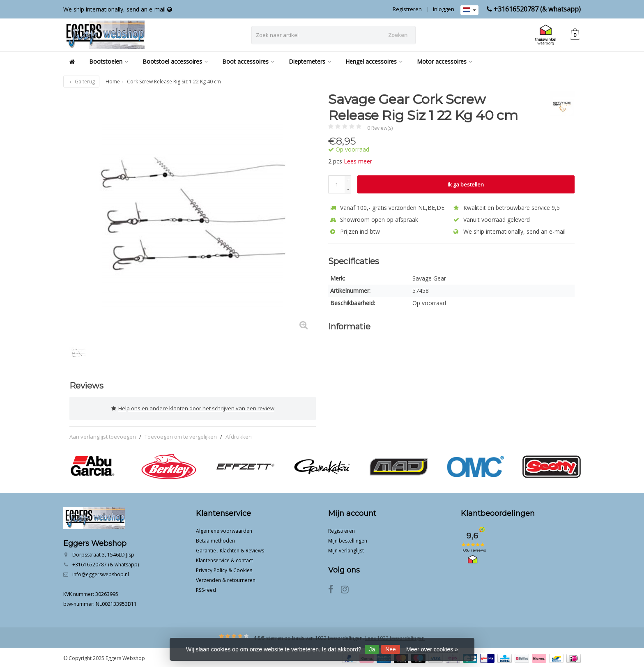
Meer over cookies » (432, 649)
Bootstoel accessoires (175, 61)
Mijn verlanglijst (346, 549)
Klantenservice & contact (224, 558)
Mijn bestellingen (348, 539)
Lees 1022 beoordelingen (395, 636)
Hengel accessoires (374, 61)
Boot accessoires (248, 61)
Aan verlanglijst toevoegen (103, 435)
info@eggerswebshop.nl (101, 572)
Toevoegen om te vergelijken (181, 435)
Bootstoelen (109, 61)
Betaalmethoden (215, 539)
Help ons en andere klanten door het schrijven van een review (193, 407)
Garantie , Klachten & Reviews (230, 549)
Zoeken (398, 35)
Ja (372, 649)
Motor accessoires (445, 61)
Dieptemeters (310, 61)
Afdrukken (239, 435)
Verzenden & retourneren (226, 578)
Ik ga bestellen (466, 184)
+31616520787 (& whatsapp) (537, 9)
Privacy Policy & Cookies (224, 568)
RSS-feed (206, 588)
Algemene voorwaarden (224, 529)
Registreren (407, 9)
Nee (391, 649)
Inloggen (444, 9)
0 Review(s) (380, 128)
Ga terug (81, 82)
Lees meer (358, 161)
